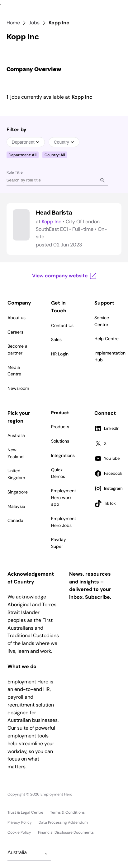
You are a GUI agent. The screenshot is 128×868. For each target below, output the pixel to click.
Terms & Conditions (67, 812)
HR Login (60, 354)
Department (26, 142)
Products (60, 427)
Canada (15, 520)
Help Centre (107, 339)
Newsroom (18, 388)
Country (64, 142)
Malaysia (16, 506)
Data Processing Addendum (63, 822)
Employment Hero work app (64, 497)
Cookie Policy (19, 832)
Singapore (18, 492)
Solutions (60, 441)
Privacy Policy (20, 822)
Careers (15, 332)
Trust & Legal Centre (25, 812)
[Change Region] (29, 854)
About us (17, 318)
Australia (16, 435)
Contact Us (62, 325)
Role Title (15, 172)
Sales (56, 340)
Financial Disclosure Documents (66, 832)
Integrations (63, 455)
